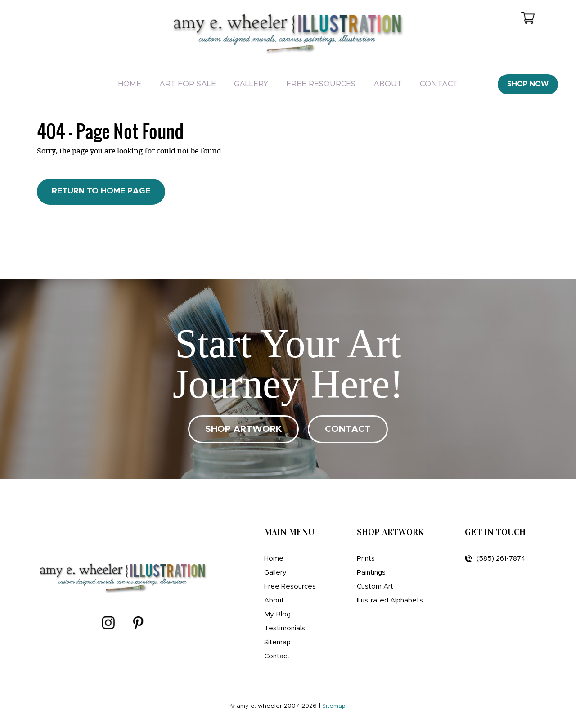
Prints (366, 559)
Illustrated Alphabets (390, 600)
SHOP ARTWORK (243, 429)
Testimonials (285, 628)
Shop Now (528, 84)
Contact (439, 84)
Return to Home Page (101, 191)
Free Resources (321, 84)
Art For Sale (188, 84)
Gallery (251, 84)
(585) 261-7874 (495, 559)
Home (130, 84)
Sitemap (277, 642)
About (388, 84)
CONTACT (348, 429)
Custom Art (375, 586)
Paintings (371, 573)
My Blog (277, 614)
